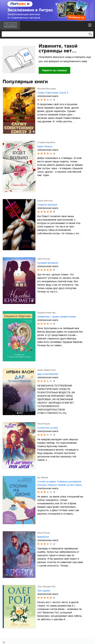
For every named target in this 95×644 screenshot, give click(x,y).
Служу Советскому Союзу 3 (53, 93)
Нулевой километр (48, 263)
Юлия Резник (44, 259)
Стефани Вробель (46, 142)
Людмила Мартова (46, 313)
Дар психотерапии (48, 374)
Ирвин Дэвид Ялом (46, 370)
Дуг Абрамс (43, 478)
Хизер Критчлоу (45, 201)
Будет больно (45, 146)
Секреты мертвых (47, 205)
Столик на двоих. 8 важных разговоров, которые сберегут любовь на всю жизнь (60, 483)
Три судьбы (44, 591)
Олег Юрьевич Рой (46, 587)
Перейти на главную (54, 70)
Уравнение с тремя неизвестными (57, 317)
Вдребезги (43, 537)
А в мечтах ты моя (48, 428)
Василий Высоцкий (47, 89)
